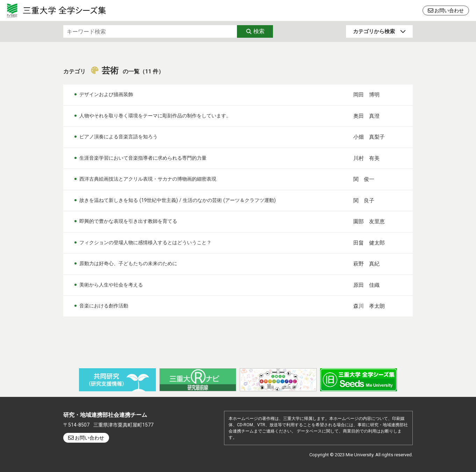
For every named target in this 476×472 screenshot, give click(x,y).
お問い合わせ (449, 10)
